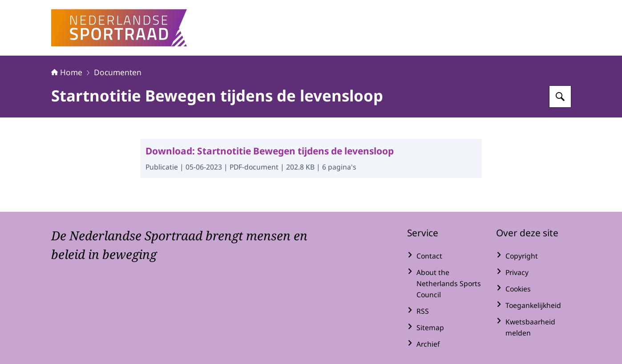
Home (67, 72)
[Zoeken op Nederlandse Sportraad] (560, 97)
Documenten (118, 72)
